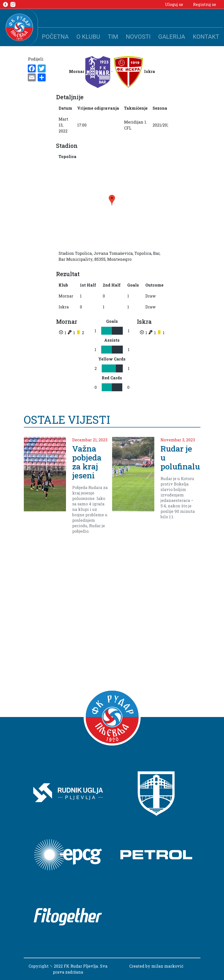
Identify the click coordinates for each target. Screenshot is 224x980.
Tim (113, 37)
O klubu (88, 37)
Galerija (172, 37)
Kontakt (206, 37)
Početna (55, 37)
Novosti (138, 37)
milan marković (167, 966)
